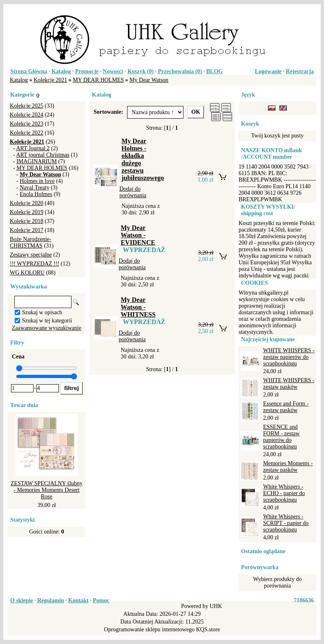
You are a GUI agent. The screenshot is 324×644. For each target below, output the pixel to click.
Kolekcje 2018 (27, 221)
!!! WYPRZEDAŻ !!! (35, 264)
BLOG (215, 71)
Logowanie (268, 71)
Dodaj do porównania (133, 192)
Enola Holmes (36, 194)
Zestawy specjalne (31, 255)
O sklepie (22, 600)
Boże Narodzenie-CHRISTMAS (30, 242)
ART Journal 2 (33, 148)
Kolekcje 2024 (27, 115)
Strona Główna (29, 71)
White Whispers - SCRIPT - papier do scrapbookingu (286, 523)
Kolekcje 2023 (27, 124)
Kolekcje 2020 (27, 203)
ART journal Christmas (42, 155)
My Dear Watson (149, 80)
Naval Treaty (35, 188)
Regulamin (50, 600)
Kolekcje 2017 (27, 230)
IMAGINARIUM (37, 161)
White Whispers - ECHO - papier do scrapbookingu (284, 493)
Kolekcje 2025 (27, 106)
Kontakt (78, 600)
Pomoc (101, 600)
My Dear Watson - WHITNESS (138, 307)
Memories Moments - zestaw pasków (288, 467)
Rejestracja (300, 71)
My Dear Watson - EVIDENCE (138, 235)
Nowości (113, 71)
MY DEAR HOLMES (98, 80)
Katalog (61, 71)
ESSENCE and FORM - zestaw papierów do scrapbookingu (281, 437)
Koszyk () (141, 71)
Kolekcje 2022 (27, 133)
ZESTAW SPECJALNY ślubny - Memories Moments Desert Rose (47, 490)
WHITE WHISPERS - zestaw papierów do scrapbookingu (289, 357)
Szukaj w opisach (42, 312)
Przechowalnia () (180, 71)
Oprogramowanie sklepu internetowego (150, 629)
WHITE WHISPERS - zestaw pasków (289, 384)
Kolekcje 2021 (50, 80)
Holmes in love (37, 181)
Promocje (87, 71)
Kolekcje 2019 (27, 212)
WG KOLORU (27, 273)
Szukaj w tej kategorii (47, 321)
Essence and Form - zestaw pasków (286, 407)
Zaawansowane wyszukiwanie (47, 328)
